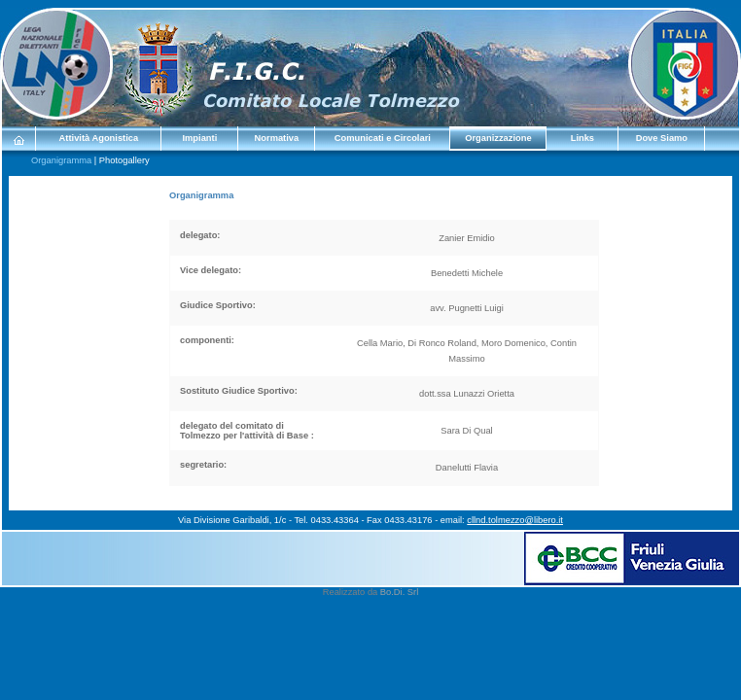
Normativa (277, 138)
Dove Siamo (662, 138)
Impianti (199, 138)
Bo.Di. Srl (399, 592)
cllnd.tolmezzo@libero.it (515, 520)
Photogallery (124, 160)
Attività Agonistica (99, 138)
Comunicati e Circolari (383, 138)
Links (582, 138)
